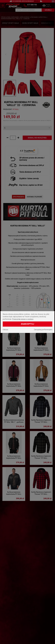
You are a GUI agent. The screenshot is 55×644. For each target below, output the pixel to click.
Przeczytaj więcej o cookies (23, 319)
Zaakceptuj (27, 324)
